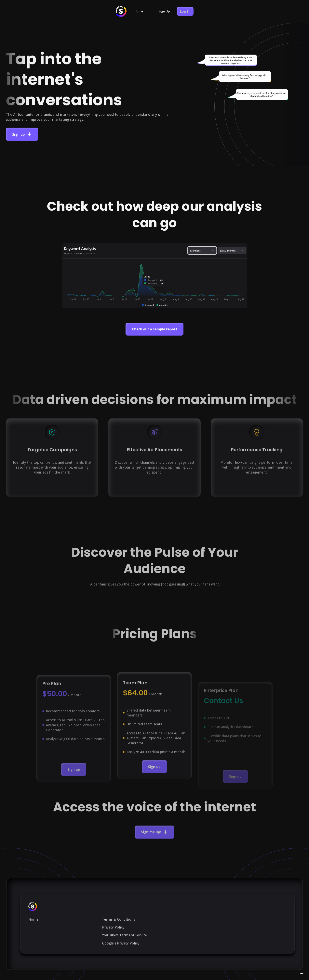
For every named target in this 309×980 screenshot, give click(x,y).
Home (139, 11)
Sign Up (164, 11)
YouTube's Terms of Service (125, 935)
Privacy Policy (113, 927)
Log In (185, 11)
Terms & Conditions (119, 919)
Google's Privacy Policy (121, 943)
